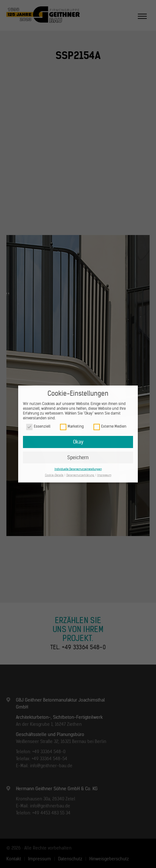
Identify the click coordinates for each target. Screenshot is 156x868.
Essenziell (38, 427)
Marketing (72, 427)
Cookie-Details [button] (54, 475)
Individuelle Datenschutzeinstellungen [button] (78, 469)
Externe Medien (110, 427)
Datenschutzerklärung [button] (81, 475)
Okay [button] (78, 442)
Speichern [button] (78, 457)
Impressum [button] (104, 475)
